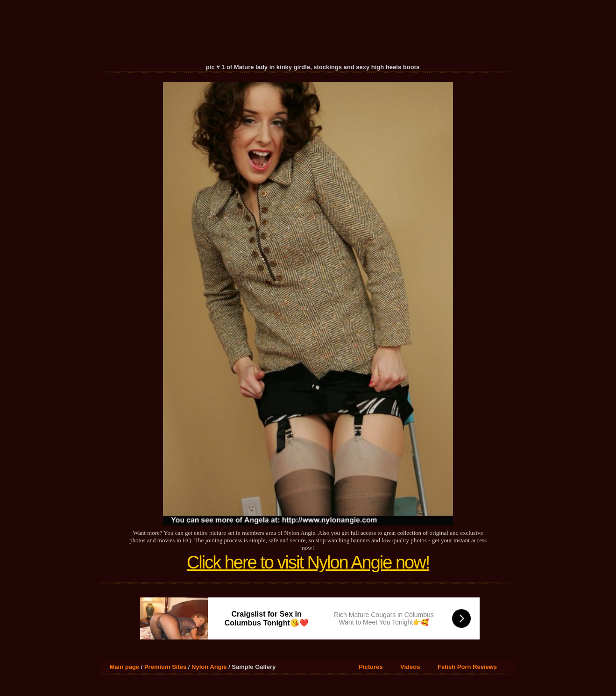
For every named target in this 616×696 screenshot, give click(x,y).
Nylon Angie (209, 667)
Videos (410, 667)
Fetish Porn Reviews (467, 667)
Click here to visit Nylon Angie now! (308, 562)
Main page (125, 667)
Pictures (371, 667)
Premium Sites (165, 667)
